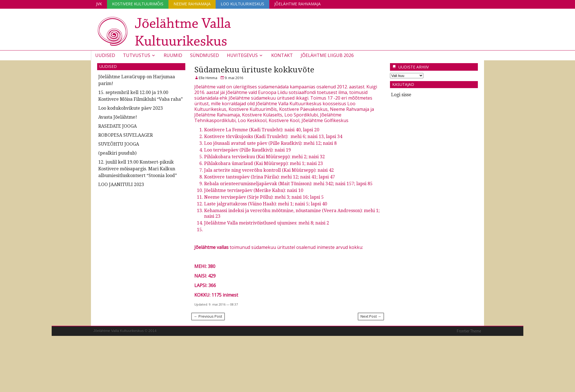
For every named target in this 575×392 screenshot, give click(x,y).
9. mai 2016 (234, 78)
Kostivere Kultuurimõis (138, 4)
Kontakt (282, 55)
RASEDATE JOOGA (117, 126)
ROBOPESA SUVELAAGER (126, 135)
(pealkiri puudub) (117, 153)
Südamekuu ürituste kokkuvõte (254, 70)
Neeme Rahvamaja (192, 4)
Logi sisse (401, 95)
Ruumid (173, 55)
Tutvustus (137, 55)
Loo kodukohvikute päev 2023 (131, 108)
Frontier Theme (469, 331)
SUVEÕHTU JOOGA (119, 144)
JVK (99, 4)
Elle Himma (208, 78)
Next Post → (371, 316)
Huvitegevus (242, 55)
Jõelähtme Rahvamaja (297, 4)
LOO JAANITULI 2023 (121, 184)
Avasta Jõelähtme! (118, 117)
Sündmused (205, 55)
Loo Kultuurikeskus (242, 4)
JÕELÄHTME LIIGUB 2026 (327, 55)
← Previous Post (208, 316)
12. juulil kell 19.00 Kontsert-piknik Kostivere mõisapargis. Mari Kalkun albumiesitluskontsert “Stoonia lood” (138, 169)
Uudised (105, 55)
